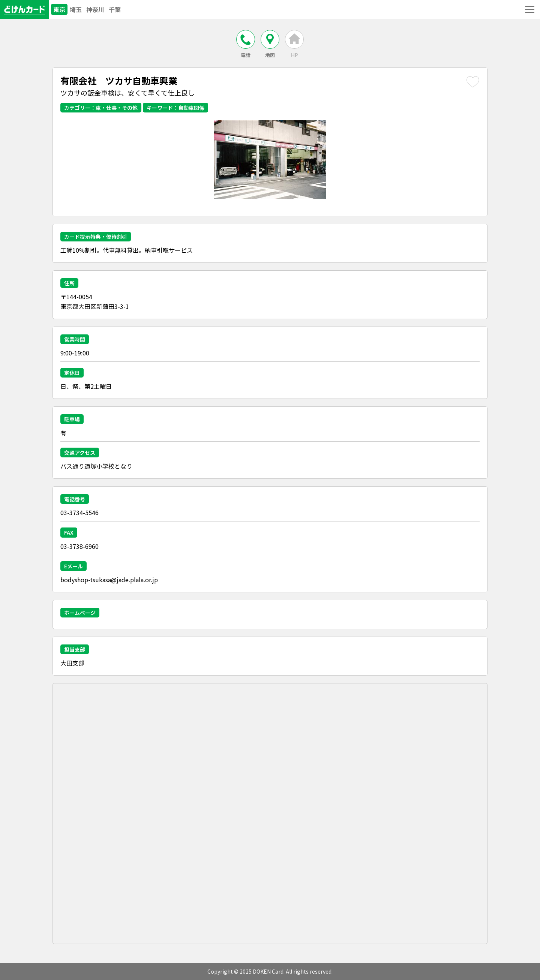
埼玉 (76, 9)
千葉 (115, 9)
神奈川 (95, 9)
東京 (59, 9)
